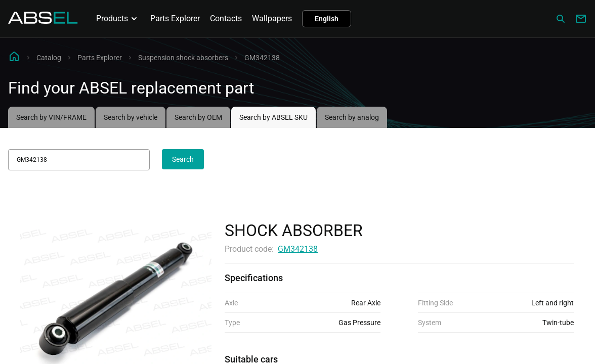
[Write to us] (581, 19)
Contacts (226, 18)
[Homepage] (43, 21)
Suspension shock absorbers (183, 58)
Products (118, 19)
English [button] (327, 19)
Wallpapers (272, 18)
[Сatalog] (561, 19)
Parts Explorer (175, 18)
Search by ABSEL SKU (273, 117)
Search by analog (352, 117)
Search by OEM (198, 117)
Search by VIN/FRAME (51, 117)
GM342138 (298, 249)
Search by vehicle (131, 117)
